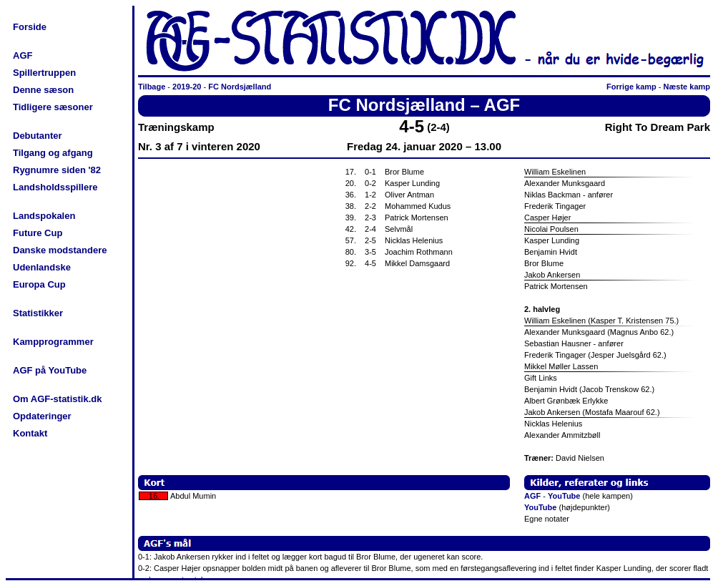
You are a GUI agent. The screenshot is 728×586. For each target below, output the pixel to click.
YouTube (564, 496)
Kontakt (30, 433)
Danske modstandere (60, 250)
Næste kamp (687, 87)
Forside (30, 27)
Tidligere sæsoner (53, 107)
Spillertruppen (44, 73)
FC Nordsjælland (240, 87)
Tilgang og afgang (53, 153)
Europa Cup (39, 284)
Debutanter (38, 136)
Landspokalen (44, 216)
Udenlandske (42, 267)
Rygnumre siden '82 (57, 170)
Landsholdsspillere (55, 187)
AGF (23, 55)
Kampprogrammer (53, 342)
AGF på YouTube (50, 370)
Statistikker (38, 313)
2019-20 (187, 87)
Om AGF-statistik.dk (57, 399)
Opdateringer (42, 416)
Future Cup (38, 233)
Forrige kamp (631, 87)
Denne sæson (43, 90)
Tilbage (152, 87)
